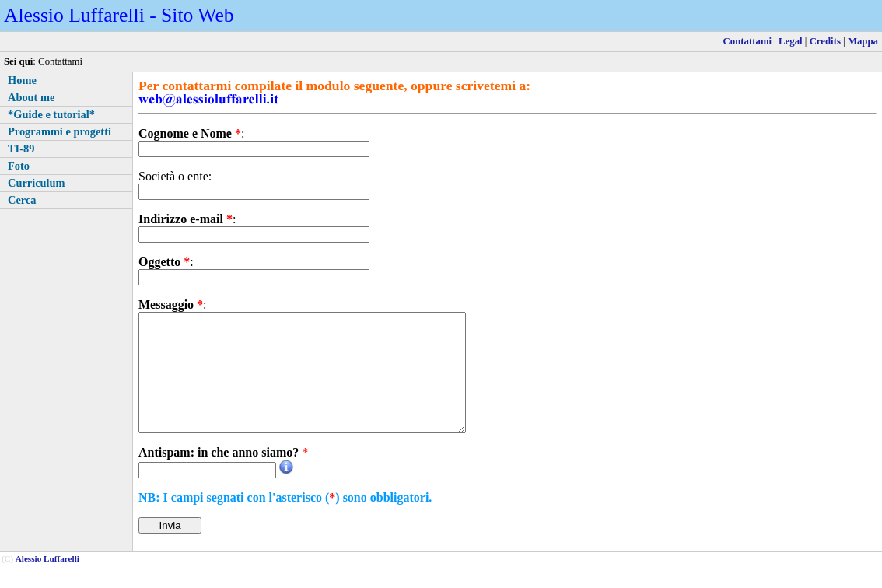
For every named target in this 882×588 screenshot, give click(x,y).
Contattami (748, 41)
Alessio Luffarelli (47, 582)
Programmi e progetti (59, 131)
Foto (19, 166)
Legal (791, 41)
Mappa (863, 41)
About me (31, 97)
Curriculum (37, 183)
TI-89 (21, 149)
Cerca (22, 200)
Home (22, 80)
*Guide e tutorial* (51, 114)
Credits (825, 41)
